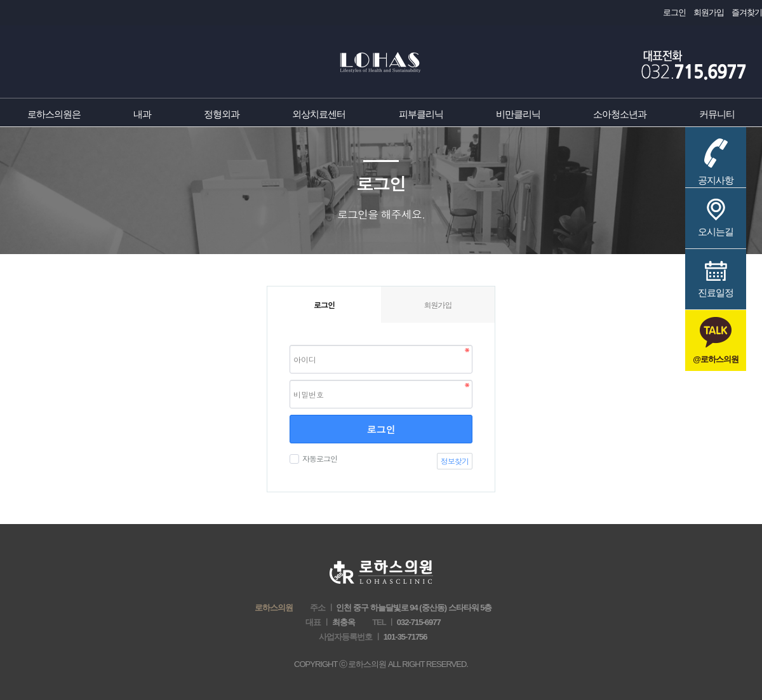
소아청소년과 (620, 114)
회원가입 (709, 12)
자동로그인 (318, 458)
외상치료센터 (319, 114)
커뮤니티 (717, 114)
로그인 (674, 12)
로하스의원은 (54, 114)
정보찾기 (455, 461)
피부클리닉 (421, 114)
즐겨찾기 (747, 12)
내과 (142, 114)
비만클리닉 (518, 114)
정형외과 (222, 114)
